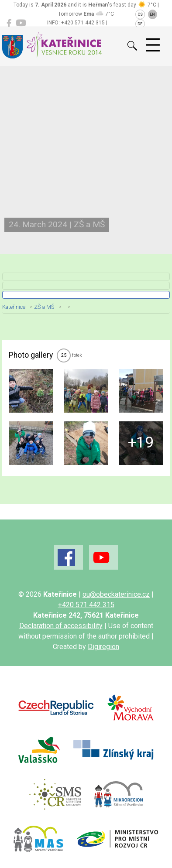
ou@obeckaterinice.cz (116, 594)
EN (152, 14)
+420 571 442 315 (86, 605)
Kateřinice (14, 307)
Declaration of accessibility (61, 626)
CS (140, 14)
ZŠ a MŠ (44, 307)
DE (140, 24)
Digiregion (103, 647)
